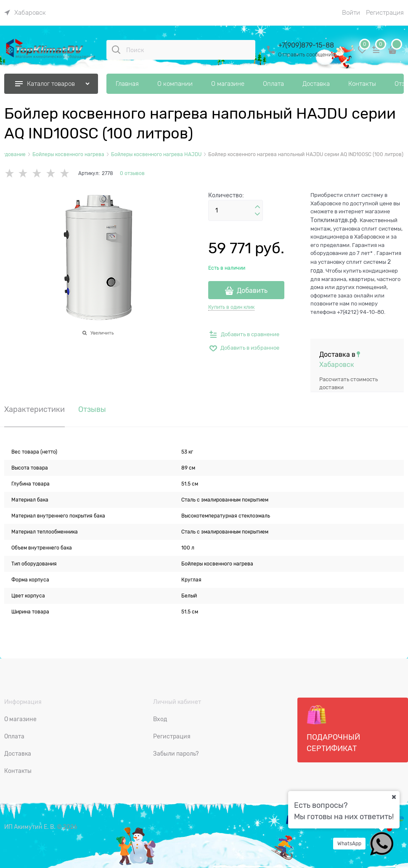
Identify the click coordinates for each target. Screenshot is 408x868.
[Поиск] (116, 50)
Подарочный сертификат (333, 729)
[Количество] (236, 210)
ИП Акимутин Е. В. (30, 827)
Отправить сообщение (306, 54)
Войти (351, 13)
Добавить (252, 291)
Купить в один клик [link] (231, 307)
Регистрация (385, 13)
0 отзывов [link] (132, 173)
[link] (25, 13)
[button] (257, 207)
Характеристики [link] (34, 410)
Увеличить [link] (102, 333)
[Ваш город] (394, 797)
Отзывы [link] (92, 410)
